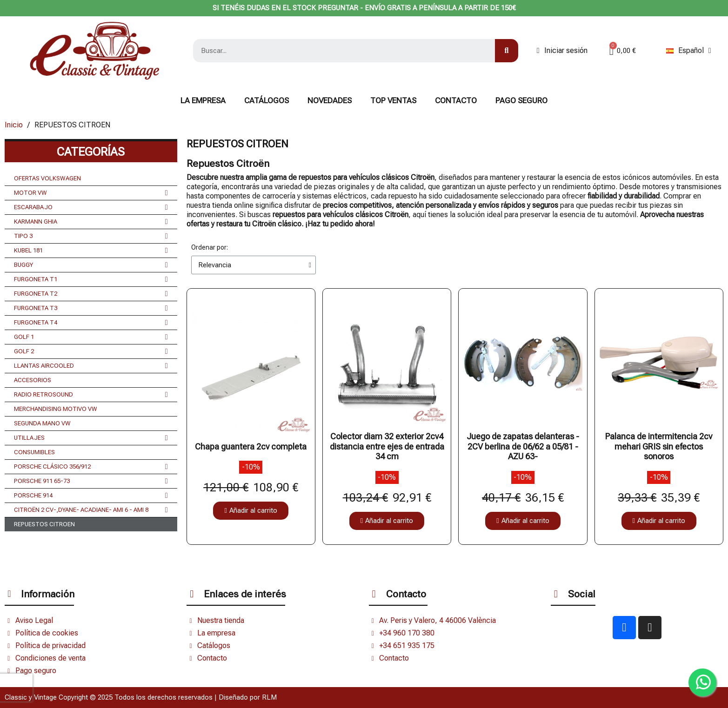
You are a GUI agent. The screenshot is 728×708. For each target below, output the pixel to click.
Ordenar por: (210, 247)
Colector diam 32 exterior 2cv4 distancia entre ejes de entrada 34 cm (387, 446)
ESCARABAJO (91, 207)
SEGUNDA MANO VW (42, 423)
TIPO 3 (91, 236)
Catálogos (267, 100)
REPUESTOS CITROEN (44, 524)
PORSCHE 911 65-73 (91, 481)
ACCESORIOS (33, 380)
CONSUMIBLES (34, 452)
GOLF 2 (91, 351)
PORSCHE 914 (91, 496)
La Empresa (203, 100)
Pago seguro (521, 100)
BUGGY (91, 265)
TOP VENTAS (393, 100)
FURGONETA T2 (91, 294)
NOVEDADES (330, 100)
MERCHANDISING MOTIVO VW (56, 409)
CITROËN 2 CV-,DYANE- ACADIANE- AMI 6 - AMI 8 (91, 510)
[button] (250, 511)
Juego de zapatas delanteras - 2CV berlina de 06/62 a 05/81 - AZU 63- (523, 446)
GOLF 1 (91, 337)
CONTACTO (456, 100)
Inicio (14, 125)
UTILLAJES (91, 438)
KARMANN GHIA (91, 222)
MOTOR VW (91, 193)
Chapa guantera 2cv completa (251, 447)
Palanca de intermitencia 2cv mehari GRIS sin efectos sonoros (659, 446)
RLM (269, 697)
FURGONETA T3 (91, 308)
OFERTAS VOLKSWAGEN (47, 178)
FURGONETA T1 (91, 279)
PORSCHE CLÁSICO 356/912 (91, 467)
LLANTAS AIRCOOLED (91, 366)
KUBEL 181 (91, 251)
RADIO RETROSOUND (91, 395)
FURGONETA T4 (91, 323)
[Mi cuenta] (562, 51)
